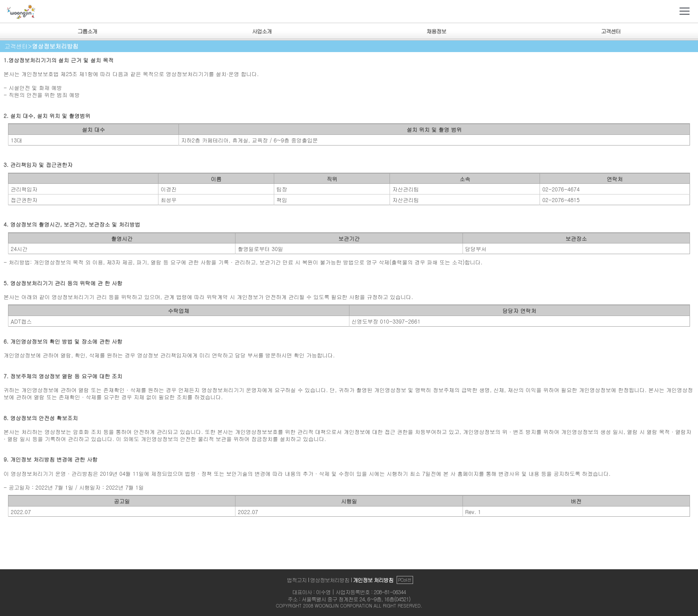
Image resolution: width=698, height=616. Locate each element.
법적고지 (297, 580)
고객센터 (611, 31)
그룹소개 (87, 31)
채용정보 (436, 31)
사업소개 (262, 31)
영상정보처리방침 (330, 580)
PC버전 (405, 580)
